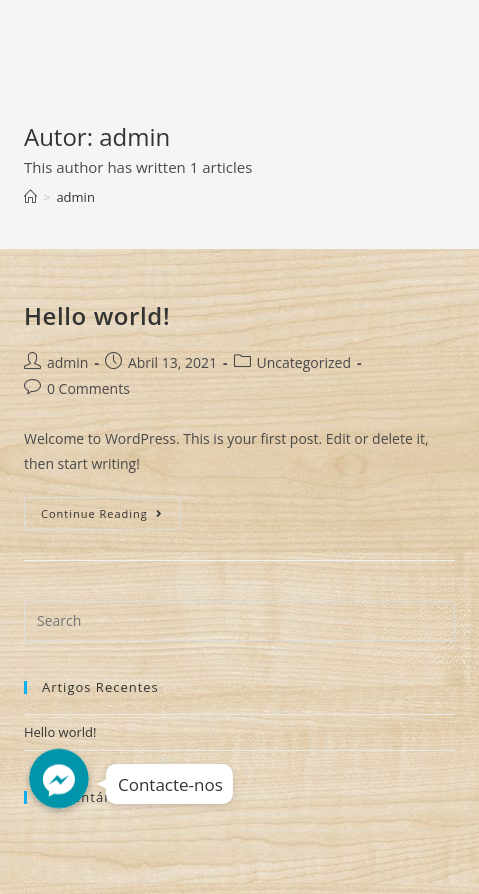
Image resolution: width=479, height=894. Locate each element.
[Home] (30, 197)
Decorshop (85, 36)
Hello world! (97, 315)
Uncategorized (304, 362)
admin (67, 362)
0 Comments (88, 388)
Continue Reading (110, 517)
